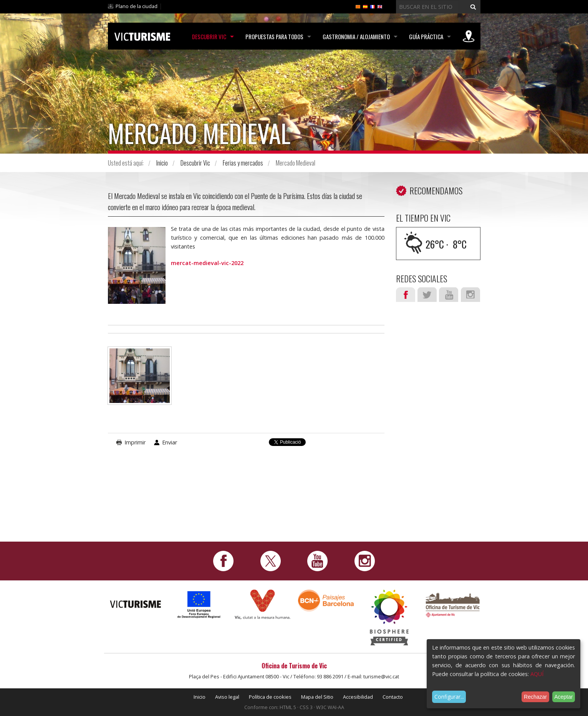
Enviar (170, 442)
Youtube (449, 295)
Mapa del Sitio (317, 697)
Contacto (393, 697)
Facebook (406, 295)
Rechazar (535, 697)
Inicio (162, 163)
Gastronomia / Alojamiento (356, 36)
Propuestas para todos (274, 36)
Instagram (470, 295)
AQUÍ (537, 674)
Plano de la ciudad (137, 6)
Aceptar (563, 697)
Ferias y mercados (243, 163)
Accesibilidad (358, 697)
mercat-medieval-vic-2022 (207, 263)
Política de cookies (270, 697)
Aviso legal (227, 697)
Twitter (427, 295)
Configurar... (449, 697)
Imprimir (135, 442)
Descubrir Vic (209, 36)
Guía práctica (426, 36)
